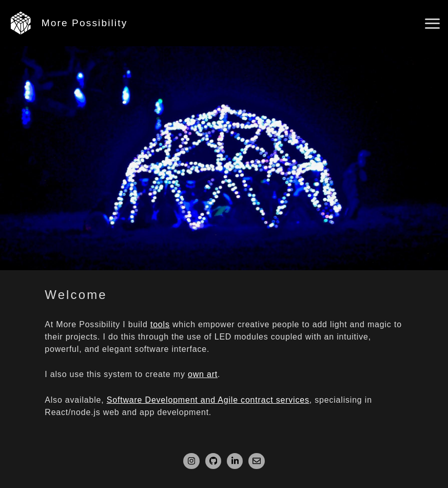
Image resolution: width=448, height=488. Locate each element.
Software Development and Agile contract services (208, 400)
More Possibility (85, 23)
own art (203, 374)
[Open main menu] (432, 24)
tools (160, 324)
